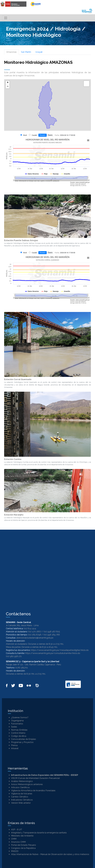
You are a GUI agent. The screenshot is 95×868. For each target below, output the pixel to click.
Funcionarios (17, 724)
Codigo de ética (19, 736)
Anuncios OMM (18, 842)
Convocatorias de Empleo (24, 739)
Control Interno (18, 733)
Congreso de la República (23, 848)
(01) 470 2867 (35, 632)
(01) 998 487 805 (52, 632)
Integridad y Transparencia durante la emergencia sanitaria (39, 833)
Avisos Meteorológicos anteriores (27, 784)
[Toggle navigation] (6, 18)
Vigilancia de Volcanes (22, 794)
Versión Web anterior (21, 803)
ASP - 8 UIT (17, 830)
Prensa (14, 745)
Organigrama (17, 721)
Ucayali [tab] (39, 52)
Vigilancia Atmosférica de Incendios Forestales (33, 791)
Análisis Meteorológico (22, 781)
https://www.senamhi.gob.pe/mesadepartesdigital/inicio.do (60, 650)
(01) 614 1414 (30, 628)
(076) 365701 (22, 668)
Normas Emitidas (19, 730)
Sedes (14, 727)
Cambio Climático (20, 797)
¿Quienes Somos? (20, 717)
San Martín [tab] (26, 52)
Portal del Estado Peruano (24, 845)
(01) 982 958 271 (14, 656)
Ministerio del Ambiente (22, 836)
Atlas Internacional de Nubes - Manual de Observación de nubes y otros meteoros (50, 854)
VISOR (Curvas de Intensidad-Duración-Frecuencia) (35, 778)
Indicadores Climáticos (22, 800)
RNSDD (15, 851)
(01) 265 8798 (35, 635)
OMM (14, 839)
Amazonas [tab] (11, 52)
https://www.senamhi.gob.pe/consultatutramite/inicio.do (53, 653)
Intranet (15, 748)
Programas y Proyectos (22, 742)
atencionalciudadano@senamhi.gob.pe (35, 638)
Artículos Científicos (20, 787)
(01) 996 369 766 (52, 635)
